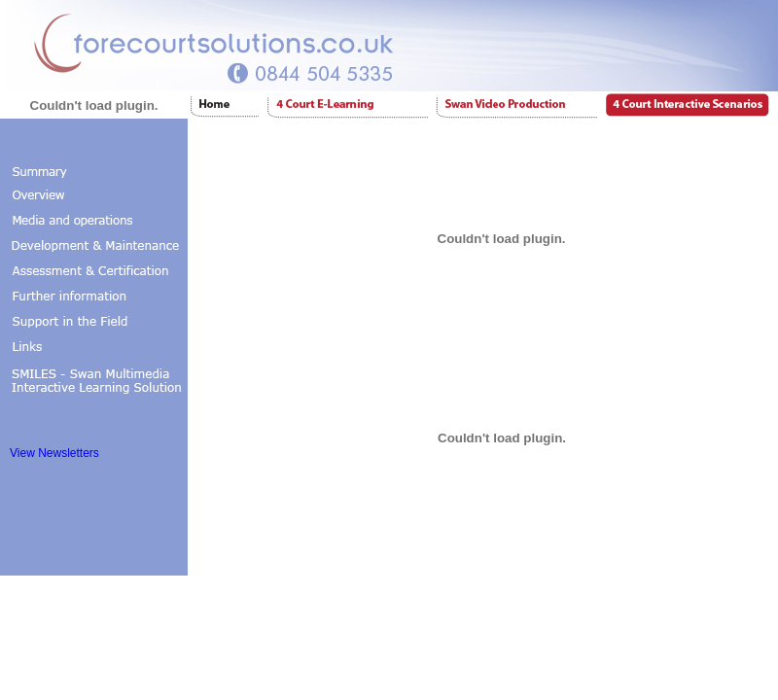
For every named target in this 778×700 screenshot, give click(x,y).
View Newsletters (54, 453)
